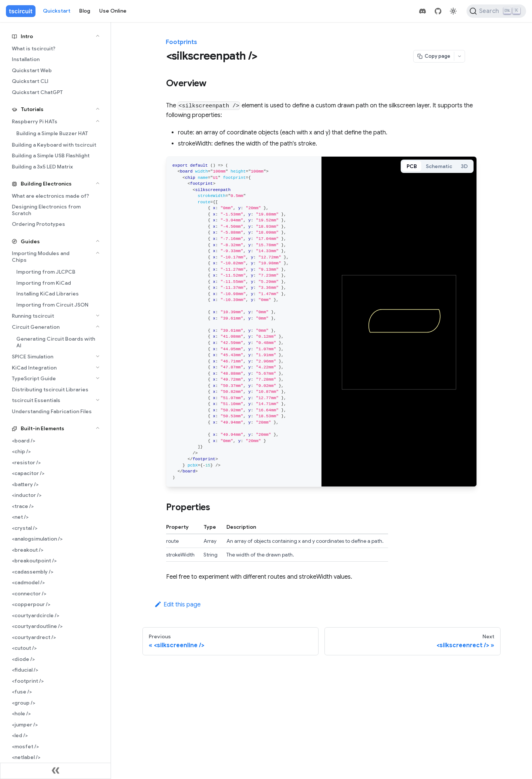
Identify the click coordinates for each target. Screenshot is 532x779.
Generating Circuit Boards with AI (56, 342)
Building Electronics (46, 184)
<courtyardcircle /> (36, 615)
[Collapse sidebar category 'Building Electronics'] (98, 183)
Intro (27, 36)
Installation (26, 59)
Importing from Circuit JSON (52, 305)
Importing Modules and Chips (41, 257)
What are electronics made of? (50, 196)
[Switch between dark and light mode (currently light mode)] (453, 11)
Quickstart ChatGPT (37, 92)
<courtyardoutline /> (37, 626)
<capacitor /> (28, 473)
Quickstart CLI (30, 81)
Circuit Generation (36, 327)
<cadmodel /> (28, 582)
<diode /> (23, 659)
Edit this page (177, 605)
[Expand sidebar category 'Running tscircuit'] (98, 315)
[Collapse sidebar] (55, 771)
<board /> (23, 441)
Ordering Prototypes (38, 224)
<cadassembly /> (33, 572)
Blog (85, 11)
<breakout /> (28, 550)
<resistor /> (26, 462)
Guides (30, 241)
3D (464, 166)
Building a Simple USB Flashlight (51, 156)
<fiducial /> (25, 670)
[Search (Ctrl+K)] (496, 11)
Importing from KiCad (44, 283)
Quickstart (57, 11)
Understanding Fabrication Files (52, 411)
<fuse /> (22, 692)
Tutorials (32, 109)
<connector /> (29, 594)
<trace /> (23, 506)
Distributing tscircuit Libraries (50, 389)
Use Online (113, 11)
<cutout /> (24, 648)
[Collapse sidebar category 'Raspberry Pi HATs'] (98, 121)
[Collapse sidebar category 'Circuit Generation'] (98, 327)
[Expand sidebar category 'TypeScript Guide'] (98, 378)
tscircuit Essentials (36, 400)
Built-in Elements (42, 428)
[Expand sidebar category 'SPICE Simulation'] (98, 356)
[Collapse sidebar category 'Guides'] (98, 241)
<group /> (23, 703)
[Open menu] (459, 56)
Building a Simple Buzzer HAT (52, 133)
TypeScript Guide (34, 378)
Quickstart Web (32, 70)
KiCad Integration (34, 368)
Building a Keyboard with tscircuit (54, 145)
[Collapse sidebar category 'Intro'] (98, 36)
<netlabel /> (26, 757)
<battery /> (25, 484)
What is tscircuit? (34, 49)
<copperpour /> (31, 604)
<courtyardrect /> (34, 637)
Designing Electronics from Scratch (46, 210)
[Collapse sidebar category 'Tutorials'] (98, 109)
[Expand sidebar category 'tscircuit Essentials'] (98, 400)
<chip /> (21, 451)
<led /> (20, 735)
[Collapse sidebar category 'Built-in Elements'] (98, 428)
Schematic (439, 166)
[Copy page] (434, 56)
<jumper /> (25, 725)
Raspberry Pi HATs (35, 121)
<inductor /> (27, 495)
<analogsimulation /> (37, 539)
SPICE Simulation (33, 357)
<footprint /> (28, 681)
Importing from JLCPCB (46, 272)
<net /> (20, 517)
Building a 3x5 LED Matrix (42, 167)
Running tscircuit (33, 316)
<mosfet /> (25, 746)
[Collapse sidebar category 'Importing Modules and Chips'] (98, 253)
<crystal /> (25, 528)
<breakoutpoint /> (34, 561)
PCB (412, 166)
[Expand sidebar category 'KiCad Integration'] (98, 367)
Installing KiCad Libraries (48, 294)
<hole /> (21, 713)
